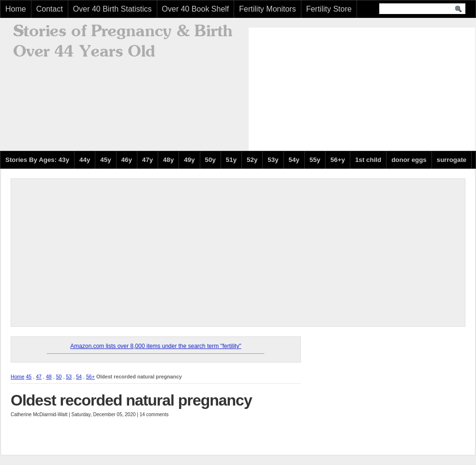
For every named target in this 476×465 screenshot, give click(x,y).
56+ (90, 377)
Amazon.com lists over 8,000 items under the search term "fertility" (156, 346)
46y (127, 160)
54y (294, 160)
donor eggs (409, 160)
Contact (50, 9)
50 (59, 377)
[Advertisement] (319, 88)
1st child (368, 160)
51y (231, 160)
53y (273, 160)
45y (105, 160)
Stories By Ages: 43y (37, 160)
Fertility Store (329, 9)
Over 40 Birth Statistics (112, 9)
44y (85, 160)
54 (79, 377)
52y (252, 160)
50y (210, 160)
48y (168, 160)
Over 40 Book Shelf (196, 9)
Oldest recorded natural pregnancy (131, 400)
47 (39, 377)
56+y (338, 160)
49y (189, 160)
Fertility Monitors (267, 9)
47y (148, 160)
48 (49, 377)
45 (29, 377)
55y (315, 160)
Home (16, 9)
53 (69, 377)
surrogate (452, 160)
